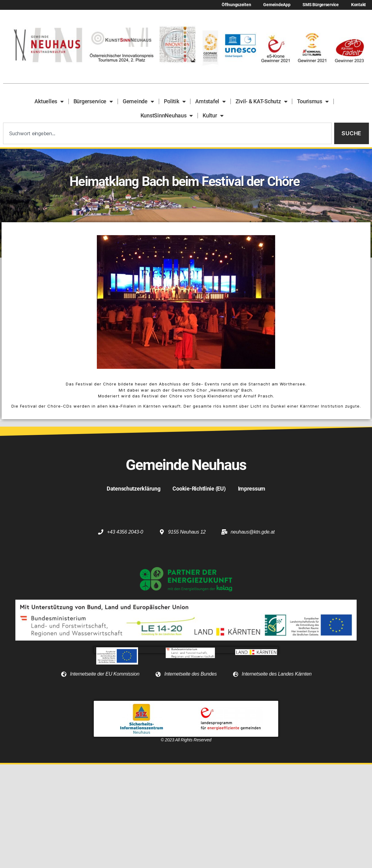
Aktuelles (49, 101)
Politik (175, 101)
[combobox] (167, 134)
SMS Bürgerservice (321, 5)
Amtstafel (210, 101)
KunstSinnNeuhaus (167, 116)
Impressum (252, 489)
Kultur (213, 116)
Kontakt (358, 5)
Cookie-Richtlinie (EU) (199, 489)
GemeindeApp (277, 5)
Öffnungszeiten (236, 5)
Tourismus (313, 101)
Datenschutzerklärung (134, 489)
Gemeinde (138, 101)
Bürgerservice (93, 101)
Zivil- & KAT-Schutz (261, 101)
